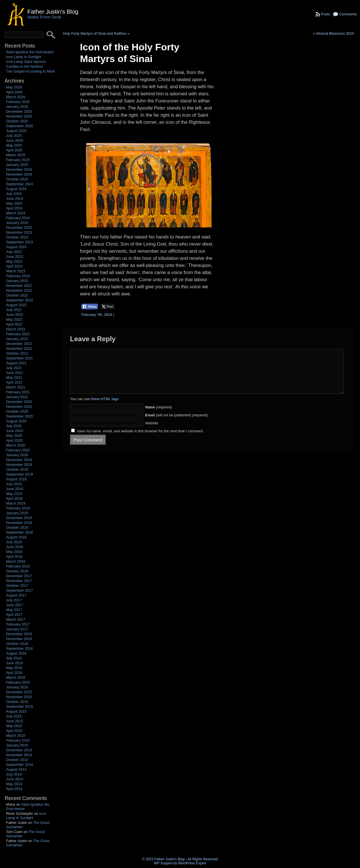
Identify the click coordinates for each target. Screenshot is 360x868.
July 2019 (14, 484)
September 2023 (19, 242)
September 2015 (19, 706)
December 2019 (19, 460)
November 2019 (19, 465)
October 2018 (17, 527)
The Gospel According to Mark (30, 71)
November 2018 (19, 523)
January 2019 (17, 513)
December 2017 (19, 576)
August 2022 (16, 305)
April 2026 (14, 92)
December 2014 (19, 750)
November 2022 (19, 290)
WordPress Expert (192, 863)
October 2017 (17, 586)
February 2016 (18, 682)
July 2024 (14, 194)
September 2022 (19, 300)
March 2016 (16, 677)
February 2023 (18, 276)
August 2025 (16, 131)
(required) (158, 416)
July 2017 (14, 600)
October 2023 (17, 237)
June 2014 (15, 779)
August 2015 (16, 711)
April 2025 (14, 150)
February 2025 (18, 160)
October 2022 (17, 295)
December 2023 (19, 228)
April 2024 (14, 208)
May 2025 (14, 145)
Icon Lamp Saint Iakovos (26, 62)
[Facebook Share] (90, 307)
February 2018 (18, 566)
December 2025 (19, 111)
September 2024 (19, 184)
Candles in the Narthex (24, 66)
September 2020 (19, 416)
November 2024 (19, 174)
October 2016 (17, 644)
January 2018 (17, 571)
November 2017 (19, 581)
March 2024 (16, 213)
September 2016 (19, 648)
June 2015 (15, 721)
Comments (348, 14)
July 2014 (14, 774)
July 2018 (14, 542)
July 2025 (14, 136)
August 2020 (16, 421)
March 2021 (16, 387)
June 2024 (15, 199)
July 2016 (14, 658)
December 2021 (19, 344)
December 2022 (19, 286)
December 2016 (19, 634)
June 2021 (15, 373)
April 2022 (14, 324)
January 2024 (17, 223)
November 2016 (19, 639)
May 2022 (14, 319)
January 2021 (17, 397)
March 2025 (16, 155)
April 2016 (14, 673)
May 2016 (14, 668)
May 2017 (14, 610)
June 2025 (15, 140)
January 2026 (17, 107)
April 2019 (14, 498)
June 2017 (15, 605)
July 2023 (14, 252)
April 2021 (14, 382)
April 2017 (14, 615)
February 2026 (18, 102)
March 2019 (16, 503)
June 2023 (15, 257)
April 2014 (14, 789)
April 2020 (14, 440)
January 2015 (17, 745)
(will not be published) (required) (176, 424)
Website (152, 432)
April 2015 (14, 731)
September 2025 (19, 126)
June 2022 (15, 315)
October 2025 (17, 121)
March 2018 (16, 561)
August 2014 (16, 769)
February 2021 (18, 392)
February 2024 (18, 218)
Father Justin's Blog (53, 12)
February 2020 (18, 450)
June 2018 (15, 547)
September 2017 (19, 590)
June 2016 (15, 663)
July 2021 (14, 368)
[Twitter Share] (108, 307)
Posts (326, 14)
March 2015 (16, 736)
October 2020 (17, 411)
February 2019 (18, 508)
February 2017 (18, 624)
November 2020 (19, 407)
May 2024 (14, 203)
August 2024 (16, 189)
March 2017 (16, 619)
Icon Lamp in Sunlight (23, 57)
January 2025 (17, 165)
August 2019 (16, 479)
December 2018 (19, 518)
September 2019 (19, 474)
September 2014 (19, 765)
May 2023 (14, 261)
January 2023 (17, 281)
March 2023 (16, 271)
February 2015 (18, 740)
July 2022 (14, 310)
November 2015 (19, 697)
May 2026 (14, 87)
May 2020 (14, 436)
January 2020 (17, 455)
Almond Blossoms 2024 (335, 33)
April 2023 (14, 266)
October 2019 (17, 469)
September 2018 (19, 532)
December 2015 (19, 692)
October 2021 (17, 353)
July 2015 (14, 716)
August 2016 (16, 653)
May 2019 (14, 494)
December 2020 (19, 402)
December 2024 (19, 169)
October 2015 (17, 702)
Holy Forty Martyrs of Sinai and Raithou (95, 33)
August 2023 (16, 247)
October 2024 (17, 179)
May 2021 (14, 378)
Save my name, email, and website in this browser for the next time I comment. (140, 440)
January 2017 (17, 629)
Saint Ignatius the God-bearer (30, 52)
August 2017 (16, 595)
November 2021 (19, 348)
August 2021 (16, 363)
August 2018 (16, 537)
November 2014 (19, 755)
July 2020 (14, 426)
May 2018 (14, 552)
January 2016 (17, 687)
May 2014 (14, 784)
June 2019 (15, 489)
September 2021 (19, 358)
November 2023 (19, 232)
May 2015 (14, 726)
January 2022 (17, 339)
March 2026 (16, 97)
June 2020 (15, 431)
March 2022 (16, 329)
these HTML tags (105, 407)
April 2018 (14, 557)
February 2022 (18, 334)
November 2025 (19, 116)
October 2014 (17, 760)
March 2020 (16, 445)
